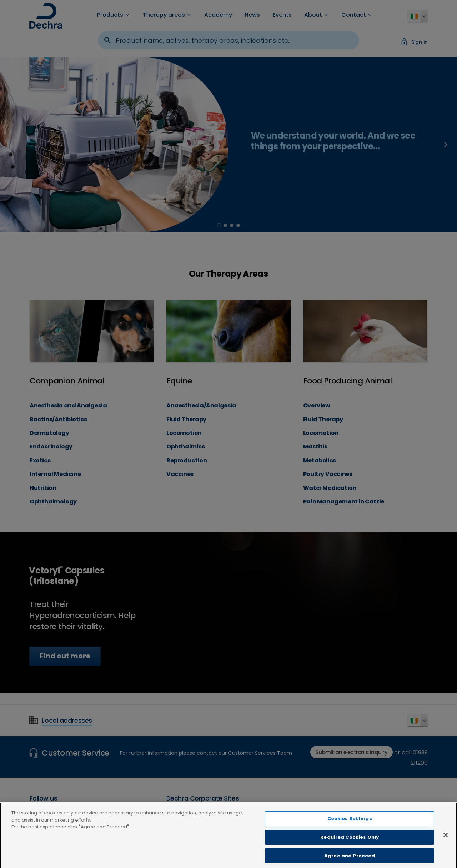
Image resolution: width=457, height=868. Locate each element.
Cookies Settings (350, 825)
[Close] (446, 841)
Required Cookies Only (350, 843)
